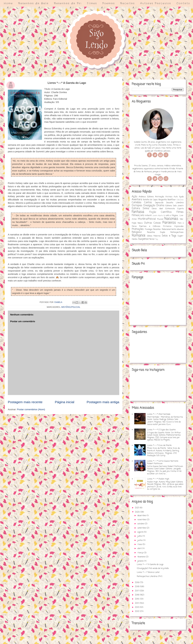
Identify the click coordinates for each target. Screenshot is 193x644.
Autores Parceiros (156, 3)
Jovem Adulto (158, 216)
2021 (137, 508)
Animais (169, 197)
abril (140, 548)
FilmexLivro (138, 215)
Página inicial (65, 402)
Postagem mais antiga (103, 402)
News (140, 223)
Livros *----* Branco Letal (148, 572)
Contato (183, 3)
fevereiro (142, 557)
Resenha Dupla (156, 232)
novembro (142, 520)
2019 (137, 582)
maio (140, 544)
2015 (137, 599)
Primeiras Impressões (173, 226)
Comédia (137, 203)
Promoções (138, 229)
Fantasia (138, 212)
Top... (157, 239)
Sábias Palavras (154, 236)
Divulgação (149, 206)
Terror (152, 239)
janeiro (141, 561)
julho (140, 536)
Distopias (137, 206)
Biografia (163, 200)
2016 (137, 595)
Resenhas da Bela (33, 3)
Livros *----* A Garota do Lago (150, 564)
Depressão (159, 203)
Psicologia (149, 229)
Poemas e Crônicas (150, 226)
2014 (137, 603)
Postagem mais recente (25, 402)
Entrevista (170, 209)
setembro (142, 528)
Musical (160, 219)
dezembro (142, 516)
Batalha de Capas (150, 200)
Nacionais (171, 219)
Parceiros (169, 223)
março (141, 553)
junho (140, 540)
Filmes (92, 3)
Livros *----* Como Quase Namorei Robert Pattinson (163, 462)
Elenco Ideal (157, 209)
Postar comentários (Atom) (31, 409)
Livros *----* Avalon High (158, 479)
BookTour (172, 200)
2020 (138, 512)
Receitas (127, 3)
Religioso (137, 232)
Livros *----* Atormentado (159, 414)
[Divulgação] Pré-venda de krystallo (153, 568)
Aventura (137, 200)
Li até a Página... (171, 216)
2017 (137, 591)
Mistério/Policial (71, 307)
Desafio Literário (175, 203)
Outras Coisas (152, 223)
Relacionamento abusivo (173, 229)
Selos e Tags (169, 236)
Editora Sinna (140, 209)
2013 (137, 607)
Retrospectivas (177, 232)
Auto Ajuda (179, 197)
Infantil (148, 216)
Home (8, 3)
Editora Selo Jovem (174, 206)
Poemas (109, 3)
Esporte (180, 209)
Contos (148, 203)
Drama (160, 206)
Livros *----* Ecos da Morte (159, 445)
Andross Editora (146, 197)
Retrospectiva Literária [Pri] (150, 576)
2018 (137, 587)
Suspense (143, 239)
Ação (134, 197)
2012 (137, 611)
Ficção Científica (160, 212)
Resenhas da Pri (68, 3)
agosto (141, 532)
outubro (141, 524)
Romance (139, 236)
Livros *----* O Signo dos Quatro (161, 430)
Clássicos (180, 200)
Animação (159, 197)
